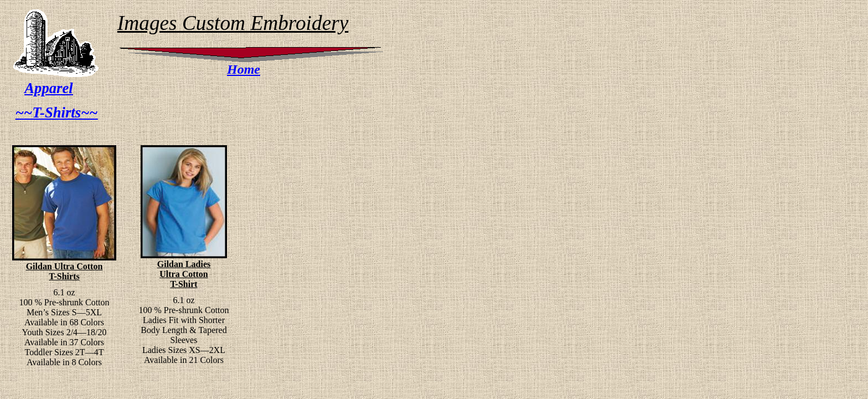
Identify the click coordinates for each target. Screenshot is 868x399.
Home (244, 69)
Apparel (48, 88)
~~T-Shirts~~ (57, 112)
